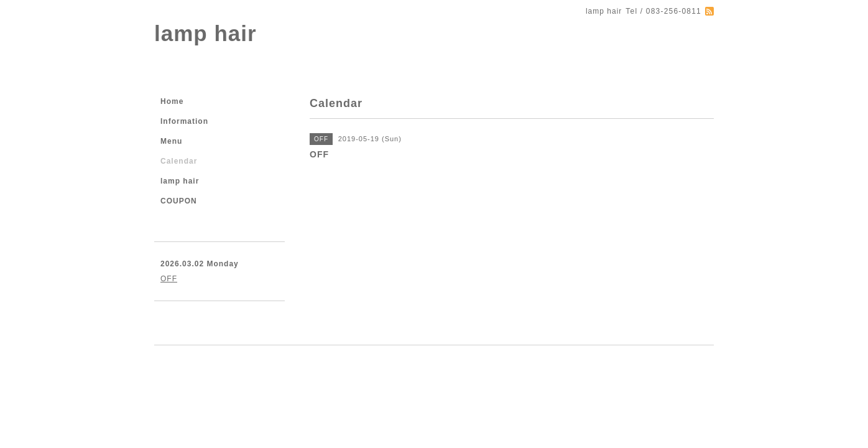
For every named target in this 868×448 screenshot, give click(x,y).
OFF (169, 279)
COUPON (179, 201)
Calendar (179, 161)
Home (172, 101)
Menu (171, 141)
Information (184, 121)
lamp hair (205, 33)
